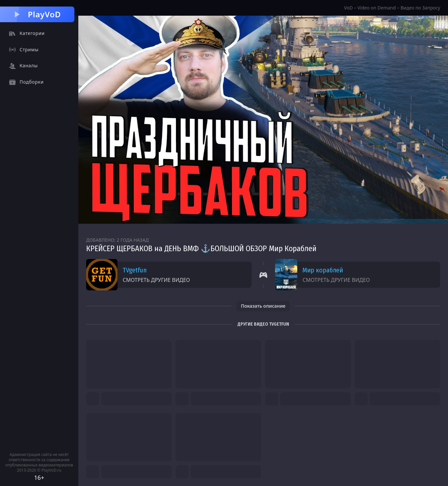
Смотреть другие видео (156, 280)
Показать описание (263, 306)
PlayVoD (37, 14)
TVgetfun (135, 270)
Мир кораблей (323, 270)
